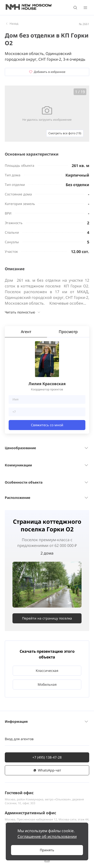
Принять (47, 850)
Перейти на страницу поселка (47, 618)
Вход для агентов (19, 739)
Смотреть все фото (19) (65, 133)
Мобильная (47, 684)
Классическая (47, 671)
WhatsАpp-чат (47, 770)
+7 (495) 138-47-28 (47, 757)
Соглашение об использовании (47, 836)
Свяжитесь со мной (47, 425)
